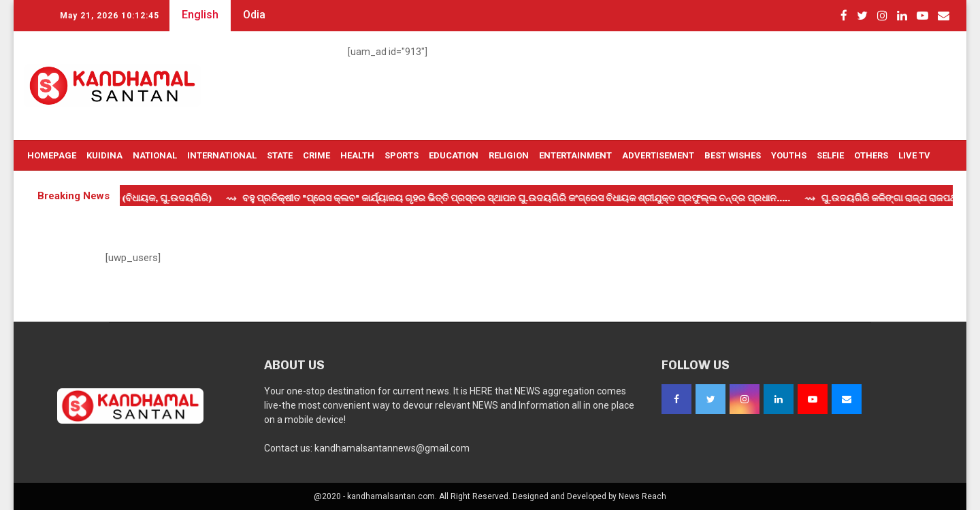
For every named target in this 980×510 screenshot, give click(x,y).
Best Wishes (733, 155)
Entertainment (575, 155)
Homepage (52, 155)
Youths (789, 155)
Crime (316, 155)
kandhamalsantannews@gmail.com (392, 448)
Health (357, 155)
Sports (402, 155)
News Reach (642, 496)
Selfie (830, 155)
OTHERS (871, 155)
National (155, 155)
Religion (509, 155)
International (222, 155)
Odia (254, 15)
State (280, 155)
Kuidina (104, 155)
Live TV (914, 155)
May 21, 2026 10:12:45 (110, 16)
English (200, 15)
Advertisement (658, 155)
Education (454, 155)
